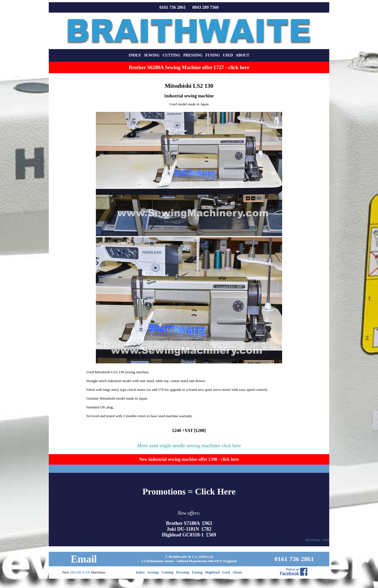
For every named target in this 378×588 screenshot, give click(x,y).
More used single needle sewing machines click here (189, 446)
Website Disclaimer (84, 582)
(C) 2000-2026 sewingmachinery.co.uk (189, 582)
